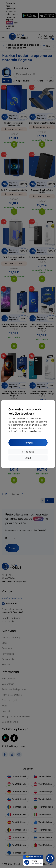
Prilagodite (28, 452)
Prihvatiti (28, 443)
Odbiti (28, 458)
